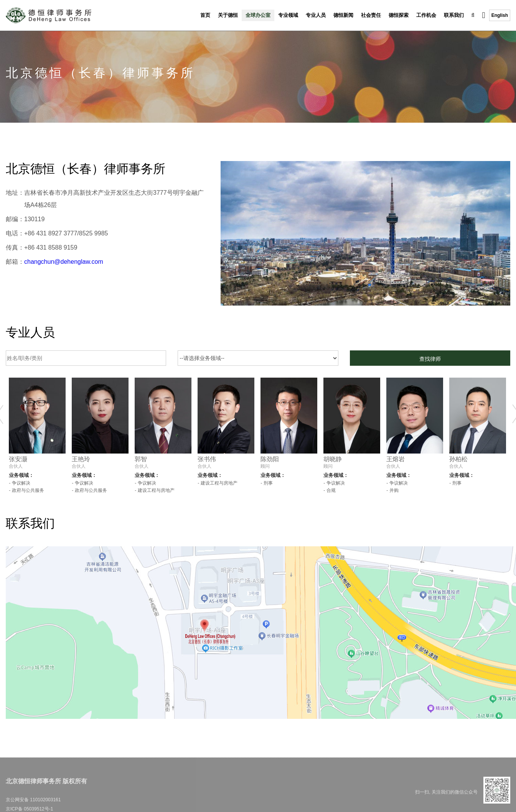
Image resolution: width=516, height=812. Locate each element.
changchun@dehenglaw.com (64, 262)
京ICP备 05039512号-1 (29, 809)
